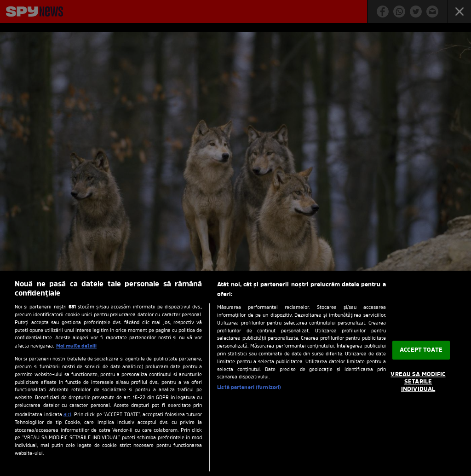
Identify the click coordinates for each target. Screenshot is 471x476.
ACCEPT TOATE (421, 350)
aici (67, 415)
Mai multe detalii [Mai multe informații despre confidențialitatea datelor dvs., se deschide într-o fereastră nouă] (76, 346)
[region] (235, 373)
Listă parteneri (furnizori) (249, 388)
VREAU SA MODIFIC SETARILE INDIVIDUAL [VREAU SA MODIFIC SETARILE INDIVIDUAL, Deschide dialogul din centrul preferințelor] (418, 382)
